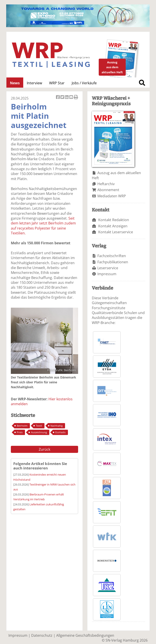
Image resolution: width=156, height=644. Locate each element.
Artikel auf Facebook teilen (58, 97)
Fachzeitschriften (112, 256)
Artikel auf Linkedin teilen (67, 97)
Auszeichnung (39, 432)
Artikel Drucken (76, 97)
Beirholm (22, 426)
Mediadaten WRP (112, 196)
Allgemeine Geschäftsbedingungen (85, 635)
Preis (20, 432)
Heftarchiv (106, 184)
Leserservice (108, 268)
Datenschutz (42, 635)
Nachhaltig (57, 426)
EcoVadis (60, 432)
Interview (34, 83)
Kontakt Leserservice (116, 232)
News (15, 83)
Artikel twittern (63, 97)
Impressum (107, 274)
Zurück (44, 449)
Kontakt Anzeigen (113, 226)
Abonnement (108, 190)
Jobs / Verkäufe (84, 83)
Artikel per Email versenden (71, 97)
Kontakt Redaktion (114, 220)
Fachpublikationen (113, 262)
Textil (39, 426)
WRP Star (57, 83)
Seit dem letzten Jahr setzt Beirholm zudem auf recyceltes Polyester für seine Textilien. (43, 226)
